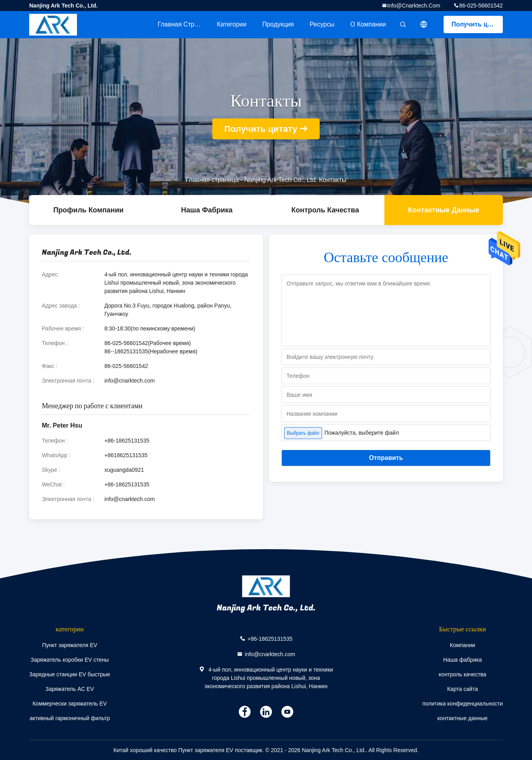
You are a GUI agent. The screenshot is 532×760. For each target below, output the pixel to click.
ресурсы (322, 24)
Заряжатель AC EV (70, 689)
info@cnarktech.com (414, 6)
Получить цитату (477, 24)
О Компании (368, 24)
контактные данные (444, 210)
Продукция (278, 24)
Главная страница (183, 24)
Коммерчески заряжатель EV (69, 704)
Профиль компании (88, 210)
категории (231, 24)
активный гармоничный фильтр (70, 718)
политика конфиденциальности (463, 704)
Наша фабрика (207, 210)
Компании (463, 645)
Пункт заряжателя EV (70, 645)
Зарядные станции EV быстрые (70, 674)
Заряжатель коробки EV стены (69, 660)
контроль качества (325, 210)
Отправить (386, 458)
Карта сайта (463, 689)
